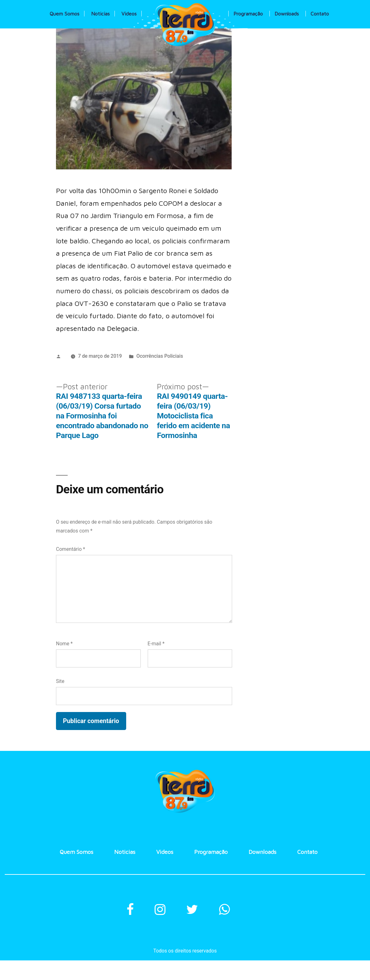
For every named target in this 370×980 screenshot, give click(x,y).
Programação (248, 14)
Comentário (71, 549)
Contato (320, 14)
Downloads (287, 14)
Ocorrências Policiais (160, 356)
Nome (64, 644)
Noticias (100, 14)
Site (60, 681)
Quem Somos (65, 14)
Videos (129, 14)
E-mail (156, 644)
